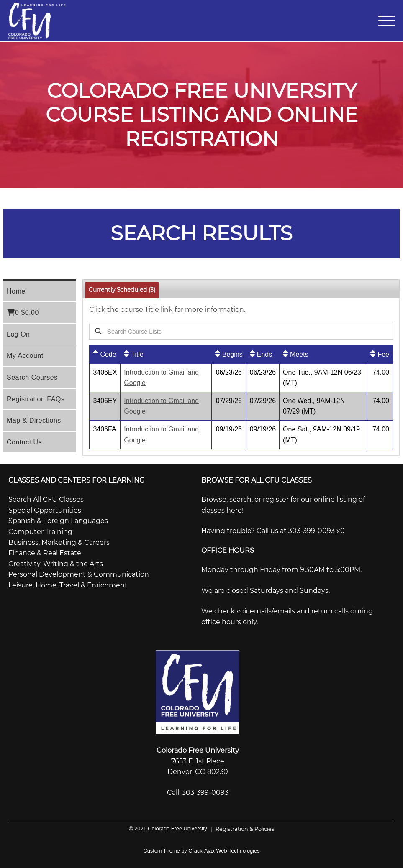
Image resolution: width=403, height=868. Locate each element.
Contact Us (24, 442)
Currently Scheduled (122, 290)
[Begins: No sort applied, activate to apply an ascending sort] (229, 354)
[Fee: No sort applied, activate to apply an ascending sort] (380, 354)
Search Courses (32, 377)
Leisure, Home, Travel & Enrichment (68, 585)
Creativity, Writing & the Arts (56, 564)
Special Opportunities (45, 510)
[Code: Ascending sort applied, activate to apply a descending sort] (105, 354)
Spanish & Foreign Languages (58, 521)
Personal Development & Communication (79, 574)
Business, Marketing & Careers (59, 542)
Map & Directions (34, 420)
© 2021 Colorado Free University (168, 828)
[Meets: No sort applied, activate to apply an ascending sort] (323, 354)
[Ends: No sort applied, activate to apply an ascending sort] (263, 354)
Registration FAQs (36, 399)
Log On (18, 334)
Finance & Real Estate (45, 553)
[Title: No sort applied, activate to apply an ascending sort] (166, 354)
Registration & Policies (241, 829)
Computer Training (40, 532)
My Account (25, 356)
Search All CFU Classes (46, 499)
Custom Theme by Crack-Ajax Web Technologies (201, 851)
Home (16, 291)
